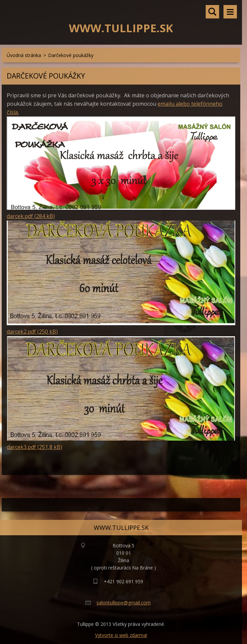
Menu (230, 12)
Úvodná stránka (24, 55)
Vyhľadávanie (212, 12)
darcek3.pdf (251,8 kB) (34, 447)
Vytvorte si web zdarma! (121, 635)
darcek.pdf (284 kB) (31, 216)
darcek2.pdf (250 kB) (32, 332)
